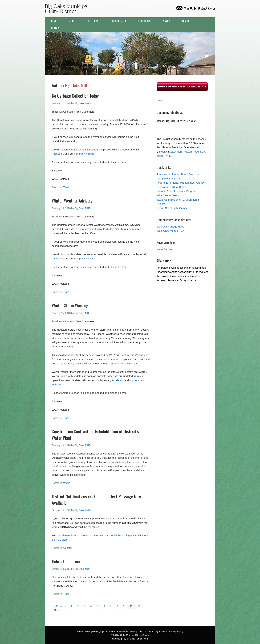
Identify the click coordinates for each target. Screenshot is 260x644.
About (72, 21)
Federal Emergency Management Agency (181, 183)
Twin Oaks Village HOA (170, 227)
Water (166, 21)
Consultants (118, 21)
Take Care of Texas (168, 195)
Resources (144, 21)
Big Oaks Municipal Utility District (67, 9)
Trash (185, 21)
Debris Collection (66, 561)
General (68, 548)
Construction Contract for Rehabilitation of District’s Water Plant (95, 434)
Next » (58, 610)
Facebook (58, 154)
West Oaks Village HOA (170, 231)
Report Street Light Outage (172, 208)
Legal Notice (161, 631)
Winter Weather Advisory (72, 201)
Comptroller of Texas (168, 178)
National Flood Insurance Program (176, 191)
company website (84, 154)
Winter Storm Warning (70, 305)
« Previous (60, 606)
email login (142, 639)
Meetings (93, 21)
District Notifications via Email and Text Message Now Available (96, 500)
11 (139, 606)
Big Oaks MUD (77, 85)
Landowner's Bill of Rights (172, 187)
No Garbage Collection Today (75, 96)
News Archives (165, 249)
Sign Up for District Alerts (196, 8)
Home (53, 21)
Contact (55, 28)
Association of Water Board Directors (178, 174)
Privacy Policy (176, 631)
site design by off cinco (124, 639)
